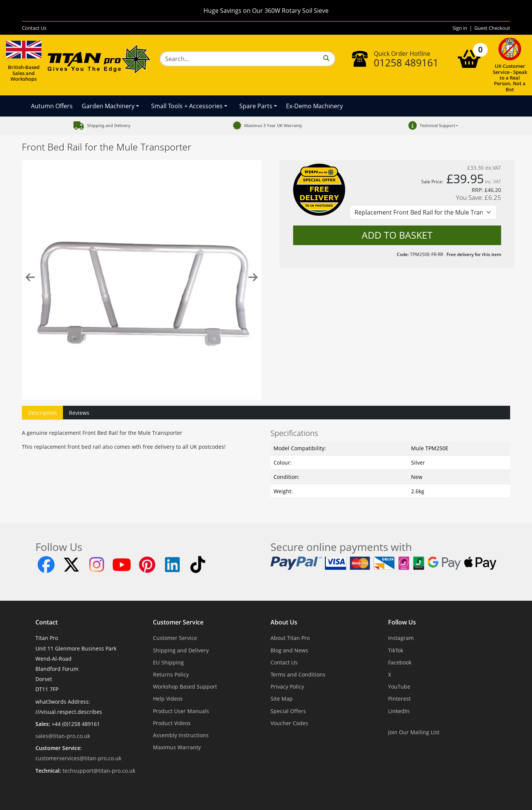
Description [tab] (42, 413)
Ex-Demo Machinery (314, 106)
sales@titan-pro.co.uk (63, 736)
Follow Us (402, 623)
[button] (432, 126)
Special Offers (288, 711)
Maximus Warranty (177, 747)
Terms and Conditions (298, 674)
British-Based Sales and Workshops (24, 60)
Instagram (401, 638)
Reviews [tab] (79, 413)
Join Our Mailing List (414, 732)
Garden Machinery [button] (108, 106)
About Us (284, 623)
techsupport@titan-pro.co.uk (99, 771)
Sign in (460, 28)
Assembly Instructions (181, 735)
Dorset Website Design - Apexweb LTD (292, 789)
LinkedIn (399, 711)
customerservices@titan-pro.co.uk (78, 758)
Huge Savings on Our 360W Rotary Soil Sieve (266, 11)
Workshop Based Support (185, 687)
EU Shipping (168, 662)
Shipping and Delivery (181, 650)
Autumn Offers (52, 106)
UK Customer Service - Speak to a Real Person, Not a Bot (510, 65)
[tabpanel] (266, 462)
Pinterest (399, 699)
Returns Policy (171, 674)
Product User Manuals (181, 711)
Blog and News (289, 650)
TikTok (396, 650)
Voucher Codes (289, 723)
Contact (47, 623)
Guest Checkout (492, 28)
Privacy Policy (287, 687)
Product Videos (172, 723)
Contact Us (34, 28)
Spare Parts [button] (256, 106)
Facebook (400, 662)
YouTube (399, 687)
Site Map (282, 699)
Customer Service (178, 623)
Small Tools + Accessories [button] (187, 106)
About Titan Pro (290, 638)
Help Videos (168, 699)
